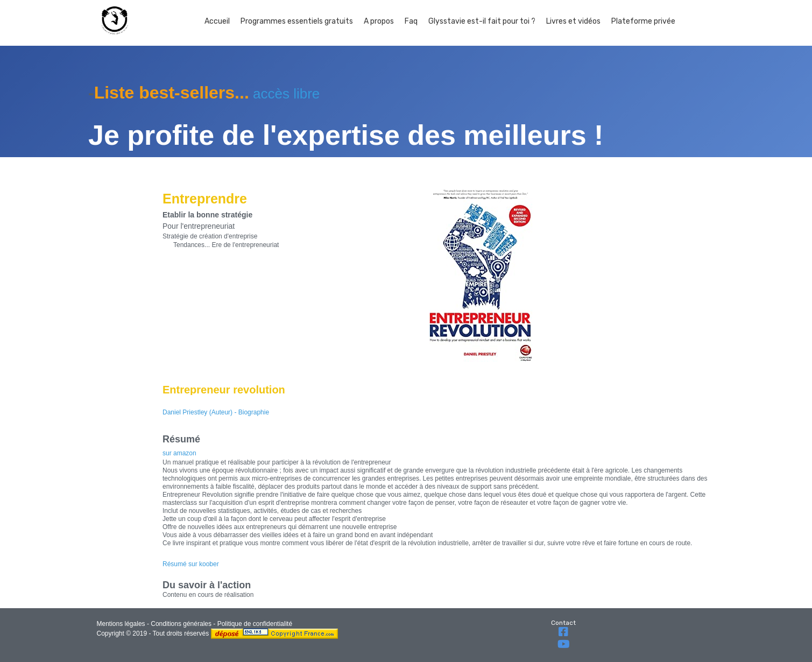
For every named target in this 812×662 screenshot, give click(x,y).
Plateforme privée (643, 21)
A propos (379, 21)
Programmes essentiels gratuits (297, 21)
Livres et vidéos (573, 21)
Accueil (217, 21)
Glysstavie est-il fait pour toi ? (482, 21)
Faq (411, 21)
